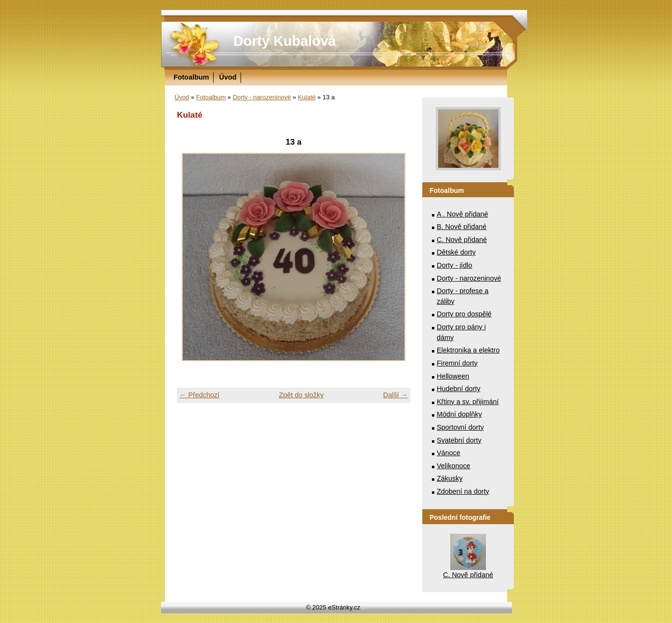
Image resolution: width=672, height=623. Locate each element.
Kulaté (307, 97)
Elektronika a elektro (468, 350)
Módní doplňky (459, 414)
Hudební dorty (458, 389)
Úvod (228, 77)
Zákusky (450, 478)
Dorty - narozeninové (262, 97)
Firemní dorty (457, 363)
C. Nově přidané (462, 240)
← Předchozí (199, 395)
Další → (396, 395)
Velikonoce (454, 466)
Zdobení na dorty (463, 491)
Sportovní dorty (460, 427)
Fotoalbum (191, 77)
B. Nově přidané (462, 227)
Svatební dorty (459, 440)
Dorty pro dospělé (464, 314)
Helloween (453, 376)
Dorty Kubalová (285, 41)
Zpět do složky (302, 395)
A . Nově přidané (462, 214)
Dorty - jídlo (455, 265)
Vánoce (449, 453)
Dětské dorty (456, 252)
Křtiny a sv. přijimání (468, 402)
